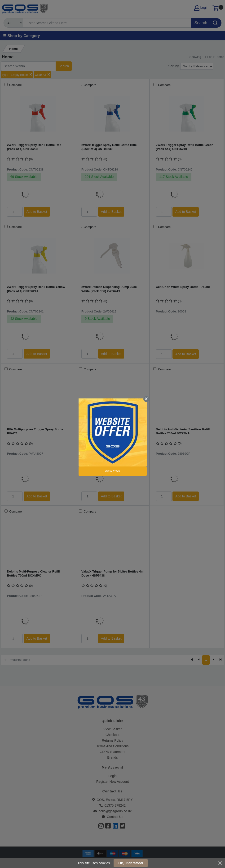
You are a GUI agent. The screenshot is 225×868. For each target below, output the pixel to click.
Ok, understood (130, 863)
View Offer (112, 471)
